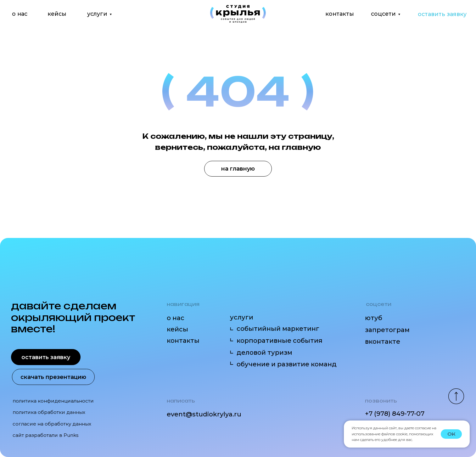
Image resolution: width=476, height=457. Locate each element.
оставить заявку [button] (442, 14)
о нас (20, 14)
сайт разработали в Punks (45, 435)
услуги (97, 14)
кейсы (57, 14)
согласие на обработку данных (52, 424)
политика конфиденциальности (53, 401)
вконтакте (383, 341)
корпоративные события (280, 340)
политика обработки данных (49, 412)
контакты (340, 14)
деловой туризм (264, 352)
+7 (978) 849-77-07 (395, 413)
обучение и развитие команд (287, 364)
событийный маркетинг (278, 328)
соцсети (383, 14)
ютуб (374, 318)
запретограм (387, 330)
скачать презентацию (53, 377)
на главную (238, 169)
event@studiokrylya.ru (204, 414)
